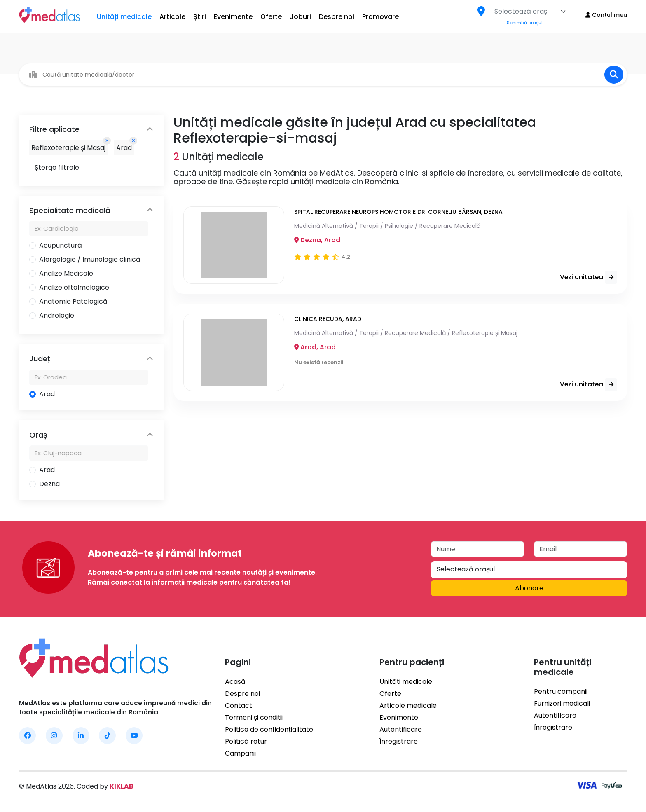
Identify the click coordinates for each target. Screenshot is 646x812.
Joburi (300, 17)
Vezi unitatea (587, 277)
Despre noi (337, 17)
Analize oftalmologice (74, 287)
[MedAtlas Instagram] (54, 736)
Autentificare (401, 729)
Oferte (271, 17)
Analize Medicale (66, 273)
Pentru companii (561, 691)
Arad (47, 394)
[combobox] (530, 12)
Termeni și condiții (254, 717)
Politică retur (246, 741)
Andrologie (57, 315)
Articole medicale (408, 706)
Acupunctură (61, 245)
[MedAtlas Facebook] (27, 736)
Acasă (235, 682)
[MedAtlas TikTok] (107, 736)
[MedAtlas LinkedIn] (81, 736)
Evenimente (233, 17)
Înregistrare (399, 741)
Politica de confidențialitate (269, 729)
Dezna (49, 484)
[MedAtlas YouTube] (134, 736)
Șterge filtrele (57, 167)
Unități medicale (124, 17)
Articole (172, 17)
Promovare (380, 17)
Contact (239, 706)
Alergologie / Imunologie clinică (90, 259)
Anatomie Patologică (73, 301)
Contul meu (606, 15)
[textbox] (521, 12)
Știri (200, 17)
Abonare (529, 588)
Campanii (240, 753)
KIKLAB (122, 786)
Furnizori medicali (562, 703)
